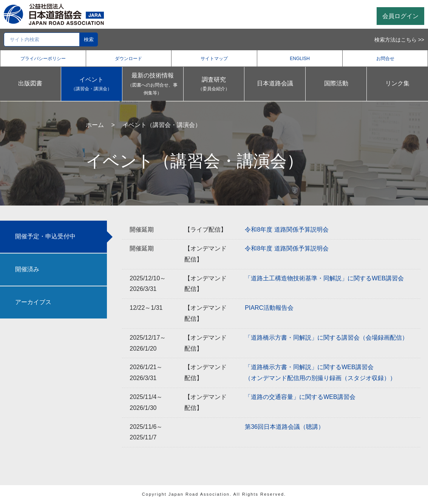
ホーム (95, 125)
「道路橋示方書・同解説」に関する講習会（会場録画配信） (326, 338)
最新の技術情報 (153, 85)
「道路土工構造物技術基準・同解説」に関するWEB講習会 (324, 278)
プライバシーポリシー (43, 59)
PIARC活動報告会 (269, 308)
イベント (92, 85)
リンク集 (397, 83)
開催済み (27, 269)
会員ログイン (400, 16)
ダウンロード (128, 59)
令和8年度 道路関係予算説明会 (287, 230)
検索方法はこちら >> (399, 40)
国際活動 (336, 83)
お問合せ (385, 59)
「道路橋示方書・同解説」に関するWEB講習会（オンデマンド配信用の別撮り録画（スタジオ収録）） (320, 373)
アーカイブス (33, 302)
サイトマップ (214, 59)
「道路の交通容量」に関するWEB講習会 (300, 397)
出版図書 (30, 83)
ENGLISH (300, 59)
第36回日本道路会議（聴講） (284, 427)
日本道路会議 (275, 83)
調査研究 (214, 85)
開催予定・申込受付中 (45, 236)
